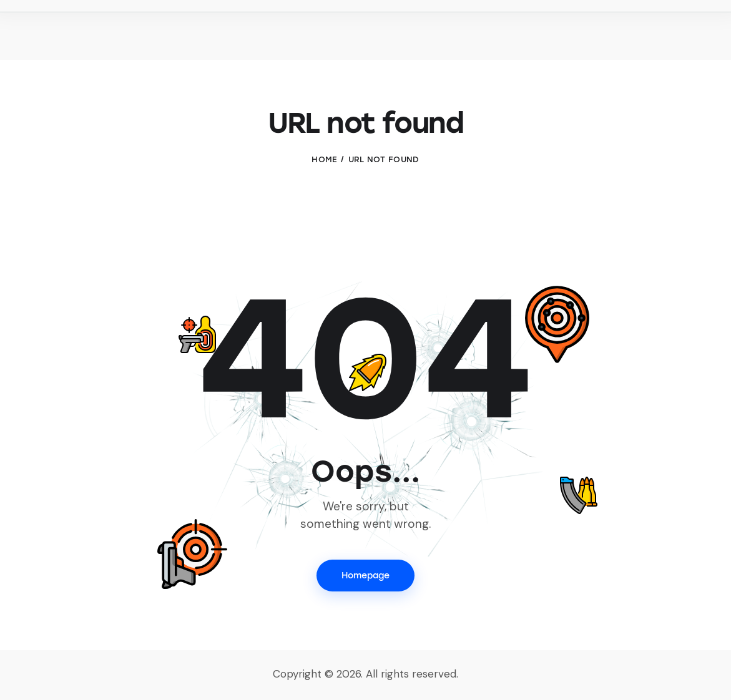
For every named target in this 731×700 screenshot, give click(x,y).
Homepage (365, 576)
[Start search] (704, 32)
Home (324, 159)
